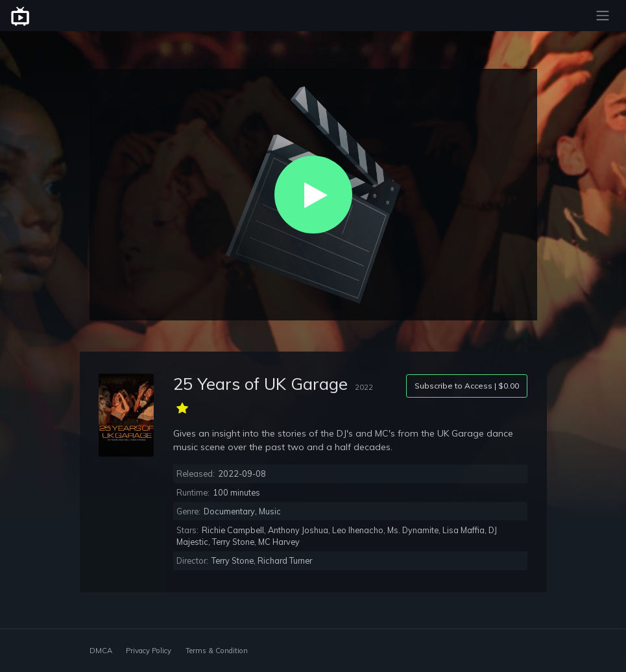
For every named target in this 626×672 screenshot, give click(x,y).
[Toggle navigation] (603, 16)
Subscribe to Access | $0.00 (467, 386)
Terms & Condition (217, 651)
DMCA (101, 651)
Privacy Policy (149, 651)
